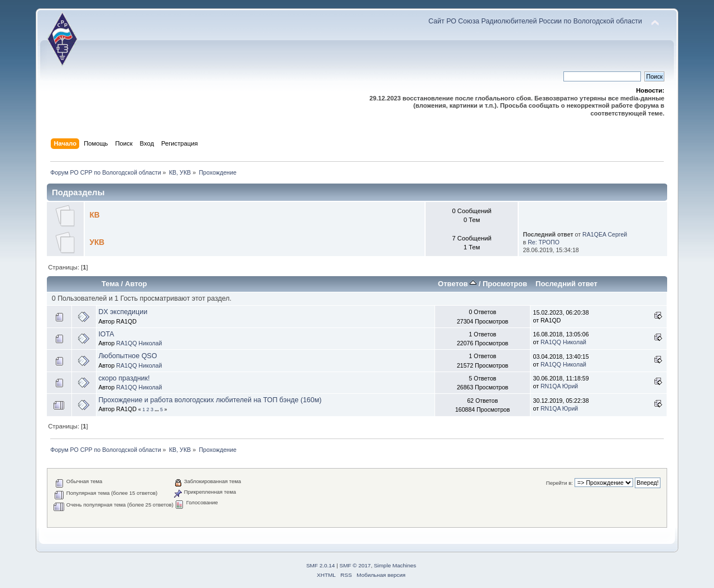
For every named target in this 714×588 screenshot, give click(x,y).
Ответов (457, 284)
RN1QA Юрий (559, 386)
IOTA (106, 334)
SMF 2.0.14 (321, 565)
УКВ (97, 242)
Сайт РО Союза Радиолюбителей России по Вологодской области (535, 21)
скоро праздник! (124, 378)
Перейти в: (559, 483)
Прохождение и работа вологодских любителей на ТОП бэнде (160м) (210, 400)
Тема (110, 284)
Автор (136, 284)
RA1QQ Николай (139, 343)
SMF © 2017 (355, 565)
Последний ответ (566, 284)
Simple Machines (395, 565)
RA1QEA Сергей (605, 234)
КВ (94, 215)
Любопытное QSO (127, 356)
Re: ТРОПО (544, 242)
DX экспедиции (123, 312)
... (157, 409)
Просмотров (505, 284)
